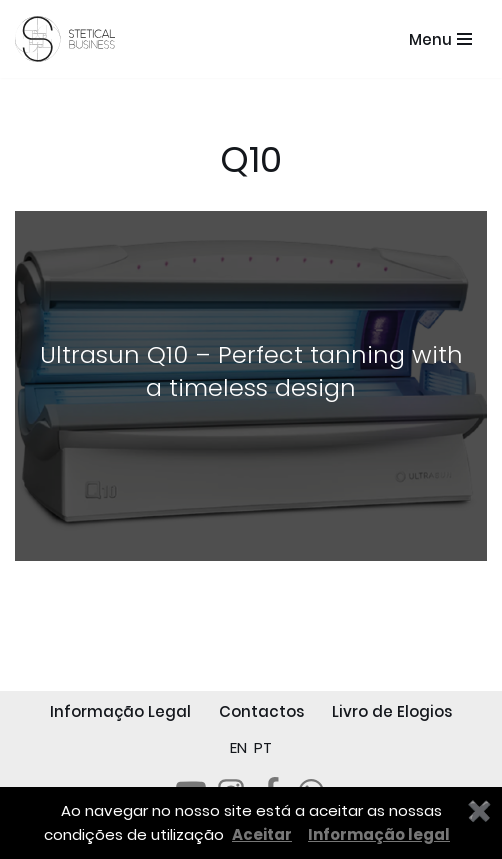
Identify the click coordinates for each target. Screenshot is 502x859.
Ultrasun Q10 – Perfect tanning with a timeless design (251, 371)
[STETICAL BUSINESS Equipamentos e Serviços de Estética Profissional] (70, 39)
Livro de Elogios (392, 711)
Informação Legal (120, 711)
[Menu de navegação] (440, 39)
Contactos (261, 711)
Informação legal (379, 834)
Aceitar (262, 834)
